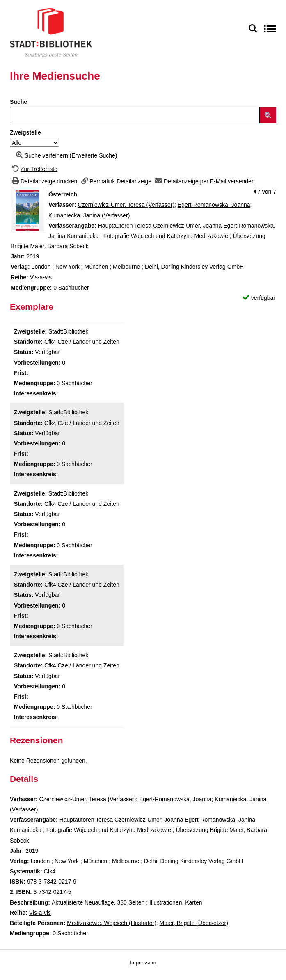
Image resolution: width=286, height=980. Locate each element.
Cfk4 (49, 871)
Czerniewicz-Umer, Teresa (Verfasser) (126, 205)
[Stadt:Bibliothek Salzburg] (51, 32)
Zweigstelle (25, 132)
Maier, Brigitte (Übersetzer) (194, 923)
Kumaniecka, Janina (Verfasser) (89, 215)
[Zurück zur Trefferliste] (34, 169)
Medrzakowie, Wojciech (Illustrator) (112, 923)
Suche (18, 102)
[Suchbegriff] (135, 115)
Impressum (143, 963)
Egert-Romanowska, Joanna (214, 205)
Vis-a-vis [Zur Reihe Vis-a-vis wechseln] (41, 277)
